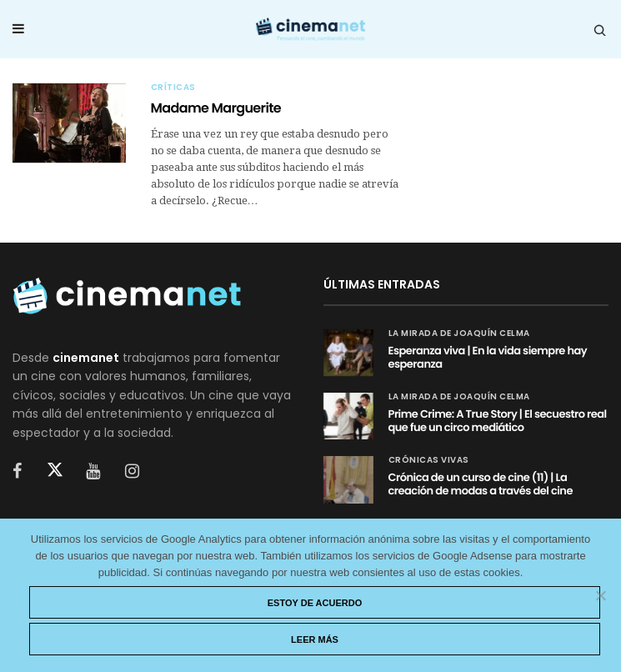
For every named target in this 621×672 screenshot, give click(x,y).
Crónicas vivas (429, 460)
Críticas (173, 88)
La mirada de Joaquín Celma (459, 333)
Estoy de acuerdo (315, 603)
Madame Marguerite (216, 108)
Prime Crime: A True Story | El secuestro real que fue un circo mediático (498, 421)
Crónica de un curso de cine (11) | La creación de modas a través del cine (481, 484)
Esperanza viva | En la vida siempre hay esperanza (488, 357)
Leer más (315, 639)
